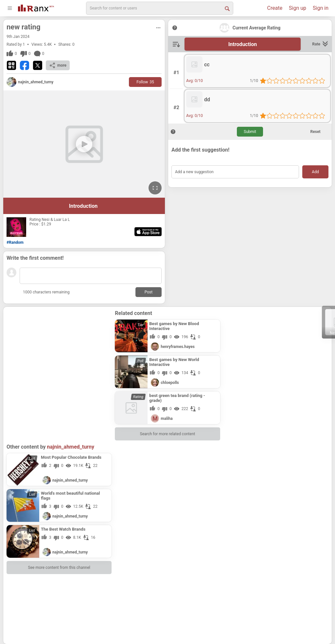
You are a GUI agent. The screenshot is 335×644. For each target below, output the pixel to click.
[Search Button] (227, 8)
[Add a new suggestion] (235, 172)
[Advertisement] (59, 351)
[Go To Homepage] (36, 7)
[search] (160, 8)
